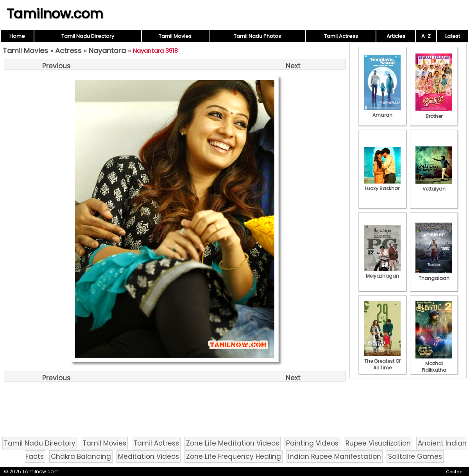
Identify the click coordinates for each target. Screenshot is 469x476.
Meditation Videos (149, 456)
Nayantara (107, 51)
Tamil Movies (175, 36)
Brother (434, 113)
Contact (455, 472)
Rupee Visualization (378, 443)
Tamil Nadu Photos (257, 36)
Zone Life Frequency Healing (234, 456)
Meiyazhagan (382, 273)
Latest (453, 36)
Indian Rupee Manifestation (335, 456)
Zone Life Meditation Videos (233, 443)
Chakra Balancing (81, 456)
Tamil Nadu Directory (88, 36)
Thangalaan (434, 275)
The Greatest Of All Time (382, 361)
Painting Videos (312, 443)
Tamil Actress (341, 36)
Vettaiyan (434, 185)
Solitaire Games (415, 456)
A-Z (426, 36)
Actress (68, 51)
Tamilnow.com (55, 14)
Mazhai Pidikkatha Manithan (434, 367)
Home (17, 36)
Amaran (382, 112)
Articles (396, 36)
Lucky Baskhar (382, 185)
